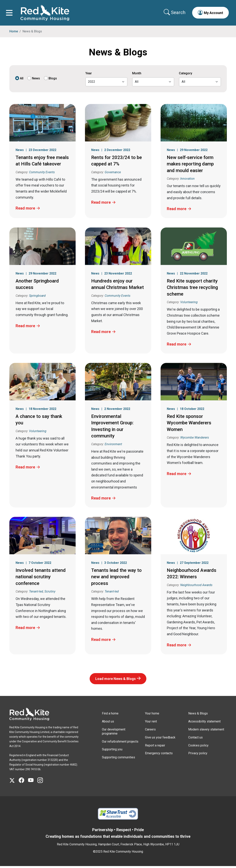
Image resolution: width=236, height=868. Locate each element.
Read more (25, 210)
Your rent (151, 724)
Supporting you (112, 751)
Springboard (37, 298)
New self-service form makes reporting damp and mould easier (190, 166)
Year (89, 75)
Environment (113, 446)
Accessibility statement (204, 724)
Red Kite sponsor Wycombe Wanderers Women (189, 425)
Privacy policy (198, 755)
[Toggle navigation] (10, 14)
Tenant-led (36, 594)
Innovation (187, 181)
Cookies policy (198, 747)
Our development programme (114, 733)
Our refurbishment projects (120, 743)
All (22, 80)
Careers (150, 731)
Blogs (53, 80)
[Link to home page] (46, 14)
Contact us (195, 739)
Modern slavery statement (206, 731)
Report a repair (155, 747)
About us (108, 724)
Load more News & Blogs (115, 681)
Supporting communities (118, 759)
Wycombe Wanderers (195, 440)
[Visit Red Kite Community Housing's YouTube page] (33, 783)
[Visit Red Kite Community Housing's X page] (14, 783)
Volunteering (189, 304)
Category (186, 75)
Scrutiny (50, 594)
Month (137, 75)
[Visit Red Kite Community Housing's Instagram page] (42, 783)
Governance (113, 174)
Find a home (110, 716)
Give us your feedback (160, 739)
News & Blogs (198, 716)
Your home (152, 716)
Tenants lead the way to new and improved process (116, 579)
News (36, 80)
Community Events (42, 174)
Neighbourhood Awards (196, 587)
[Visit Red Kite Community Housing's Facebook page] (23, 783)
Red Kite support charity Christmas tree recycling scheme (192, 289)
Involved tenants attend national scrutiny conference (41, 579)
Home (14, 33)
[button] (209, 14)
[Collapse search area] (174, 13)
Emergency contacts (159, 755)
